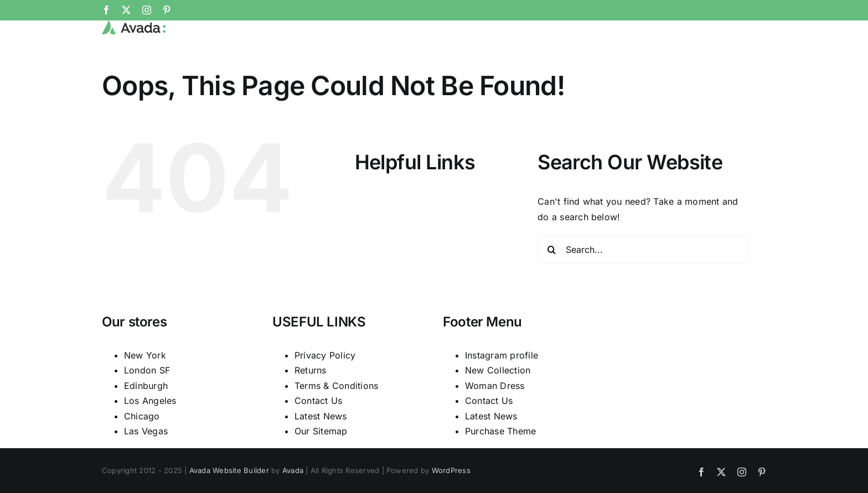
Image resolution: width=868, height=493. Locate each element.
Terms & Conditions (336, 422)
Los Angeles (150, 438)
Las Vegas (146, 468)
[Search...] (643, 287)
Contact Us (318, 438)
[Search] (551, 287)
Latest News (321, 453)
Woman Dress (495, 422)
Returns (311, 407)
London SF (147, 407)
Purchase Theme (500, 468)
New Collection (498, 407)
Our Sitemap (321, 468)
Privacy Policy (325, 392)
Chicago (142, 453)
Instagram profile (502, 392)
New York (145, 392)
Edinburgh (146, 422)
